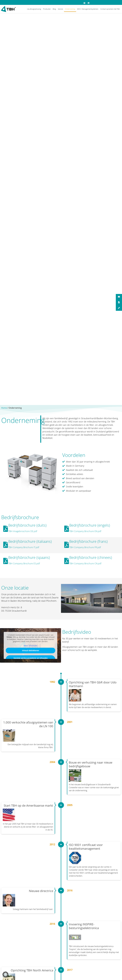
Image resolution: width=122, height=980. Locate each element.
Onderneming (70, 9)
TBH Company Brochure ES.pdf (24, 563)
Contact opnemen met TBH (110, 9)
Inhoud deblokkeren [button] (31, 650)
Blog (54, 9)
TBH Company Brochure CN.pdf (85, 563)
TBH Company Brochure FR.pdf (85, 547)
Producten (47, 9)
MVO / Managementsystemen (88, 9)
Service (60, 9)
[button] (5, 975)
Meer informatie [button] (31, 646)
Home (4, 408)
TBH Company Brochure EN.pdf (85, 531)
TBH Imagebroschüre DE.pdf (23, 531)
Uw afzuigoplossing (34, 9)
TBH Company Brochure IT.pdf (24, 547)
